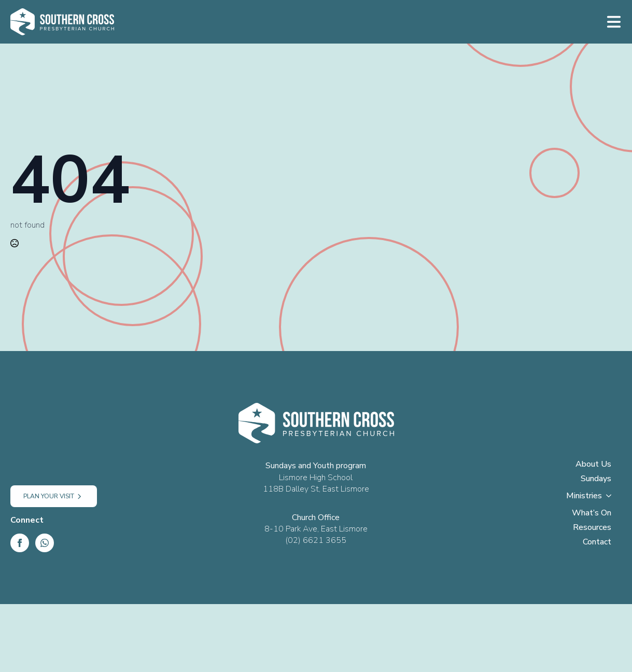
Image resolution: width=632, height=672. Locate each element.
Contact (597, 543)
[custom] (45, 543)
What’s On (592, 514)
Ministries (584, 496)
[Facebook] (20, 543)
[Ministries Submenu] (612, 499)
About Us (593, 465)
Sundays (596, 479)
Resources (592, 528)
